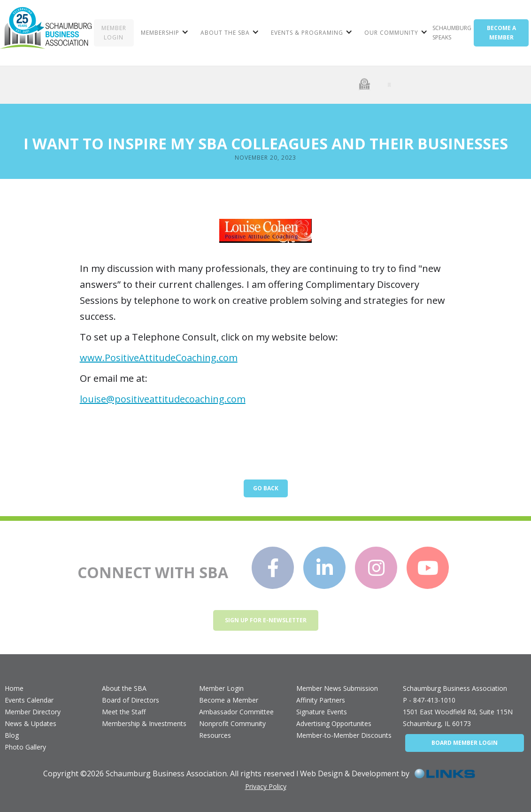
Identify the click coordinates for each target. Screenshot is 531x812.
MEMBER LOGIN (114, 33)
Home (14, 688)
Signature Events (322, 712)
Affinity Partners (321, 700)
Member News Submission (337, 688)
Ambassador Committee (236, 712)
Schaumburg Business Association (455, 688)
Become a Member (229, 700)
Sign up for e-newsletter (266, 620)
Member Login (221, 688)
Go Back (266, 488)
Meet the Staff (124, 712)
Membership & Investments (144, 723)
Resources (215, 735)
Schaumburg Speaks (452, 33)
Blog (12, 735)
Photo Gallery (25, 747)
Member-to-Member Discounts (344, 735)
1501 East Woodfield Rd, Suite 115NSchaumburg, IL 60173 (458, 718)
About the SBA (124, 688)
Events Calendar (29, 700)
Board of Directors (131, 700)
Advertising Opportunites (334, 723)
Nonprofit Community (232, 723)
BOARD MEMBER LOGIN (465, 743)
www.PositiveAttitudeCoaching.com (159, 358)
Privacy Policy (266, 786)
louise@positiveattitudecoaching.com (163, 399)
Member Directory (33, 712)
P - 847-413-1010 (429, 700)
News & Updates (31, 723)
